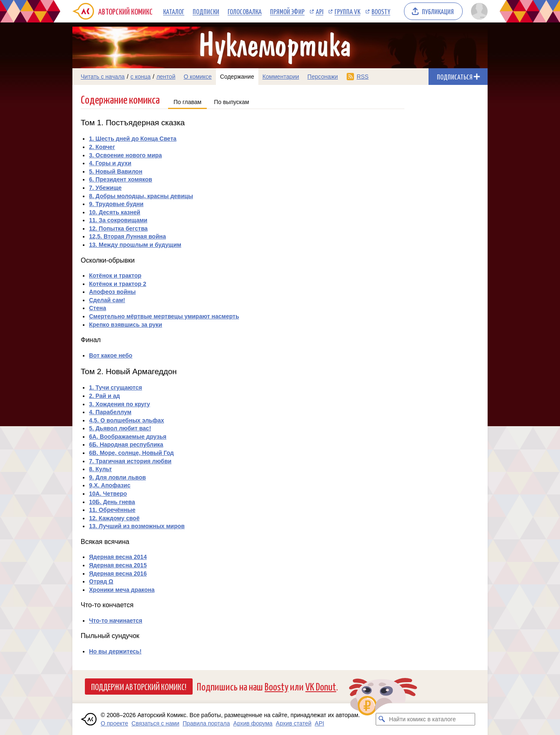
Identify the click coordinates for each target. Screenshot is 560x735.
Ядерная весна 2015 (118, 565)
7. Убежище (105, 188)
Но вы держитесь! (115, 651)
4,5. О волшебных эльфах (126, 420)
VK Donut (321, 686)
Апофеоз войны (112, 292)
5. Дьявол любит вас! (120, 428)
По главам (187, 102)
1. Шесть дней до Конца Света (133, 139)
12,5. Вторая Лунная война (128, 236)
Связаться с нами (155, 723)
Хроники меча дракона (122, 590)
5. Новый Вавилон (116, 171)
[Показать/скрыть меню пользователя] (478, 11)
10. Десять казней (115, 212)
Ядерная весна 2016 (118, 574)
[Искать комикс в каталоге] (382, 719)
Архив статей (294, 723)
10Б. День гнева (112, 502)
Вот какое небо (111, 355)
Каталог (174, 11)
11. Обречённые (112, 510)
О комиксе (197, 77)
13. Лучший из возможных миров (137, 526)
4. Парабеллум (110, 412)
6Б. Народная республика (126, 444)
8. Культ (100, 469)
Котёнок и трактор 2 (118, 284)
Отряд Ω (101, 581)
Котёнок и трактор (115, 276)
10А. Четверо (108, 494)
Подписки (206, 11)
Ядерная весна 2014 (118, 557)
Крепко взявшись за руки (126, 325)
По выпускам (232, 102)
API (320, 11)
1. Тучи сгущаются (115, 387)
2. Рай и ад (104, 396)
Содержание (237, 77)
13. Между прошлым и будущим (135, 245)
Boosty (381, 11)
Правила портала (206, 723)
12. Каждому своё (114, 518)
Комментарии (281, 77)
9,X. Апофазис (110, 485)
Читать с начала (103, 77)
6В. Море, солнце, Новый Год (131, 453)
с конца (141, 77)
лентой (166, 77)
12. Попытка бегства (118, 228)
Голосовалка (245, 11)
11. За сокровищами (118, 220)
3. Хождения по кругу (119, 404)
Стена (98, 308)
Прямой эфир (287, 11)
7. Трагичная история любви (130, 461)
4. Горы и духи (110, 163)
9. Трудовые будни (116, 204)
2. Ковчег (102, 147)
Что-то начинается (116, 621)
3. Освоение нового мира (125, 155)
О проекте (114, 723)
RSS (363, 77)
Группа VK (347, 11)
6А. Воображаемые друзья (128, 437)
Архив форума (253, 723)
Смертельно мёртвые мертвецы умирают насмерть (164, 316)
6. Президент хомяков (121, 179)
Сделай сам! (107, 300)
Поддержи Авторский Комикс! (139, 686)
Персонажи (323, 77)
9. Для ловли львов (118, 477)
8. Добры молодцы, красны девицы (141, 196)
